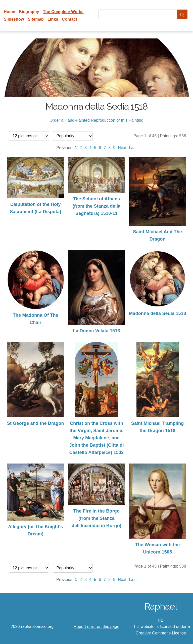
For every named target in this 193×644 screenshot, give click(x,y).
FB (161, 620)
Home (9, 12)
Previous (64, 148)
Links (53, 19)
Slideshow (14, 19)
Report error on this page (96, 627)
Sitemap (36, 19)
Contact (70, 19)
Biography (29, 12)
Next (122, 148)
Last (133, 148)
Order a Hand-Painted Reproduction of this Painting (96, 120)
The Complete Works (63, 12)
